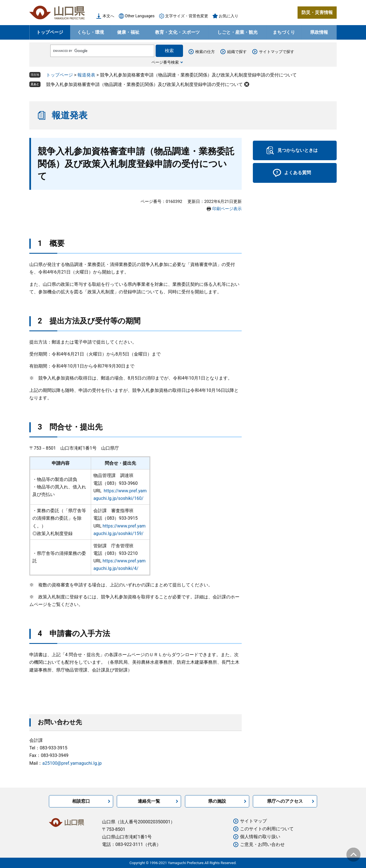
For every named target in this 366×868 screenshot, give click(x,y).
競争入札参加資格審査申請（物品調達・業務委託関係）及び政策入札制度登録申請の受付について (144, 84)
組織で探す (237, 52)
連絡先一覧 (149, 801)
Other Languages (140, 16)
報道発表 (86, 75)
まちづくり (284, 32)
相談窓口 (81, 801)
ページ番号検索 (165, 62)
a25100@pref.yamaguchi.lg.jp (72, 763)
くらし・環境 (91, 32)
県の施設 (217, 801)
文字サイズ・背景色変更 (187, 16)
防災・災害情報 (317, 12)
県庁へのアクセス (285, 801)
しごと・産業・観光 (237, 32)
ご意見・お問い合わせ (262, 844)
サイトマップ (253, 821)
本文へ (108, 16)
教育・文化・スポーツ (177, 32)
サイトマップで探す (277, 52)
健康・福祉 (128, 32)
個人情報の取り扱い (260, 837)
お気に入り (229, 16)
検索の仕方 (205, 52)
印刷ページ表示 (227, 209)
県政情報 (319, 32)
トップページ (50, 32)
